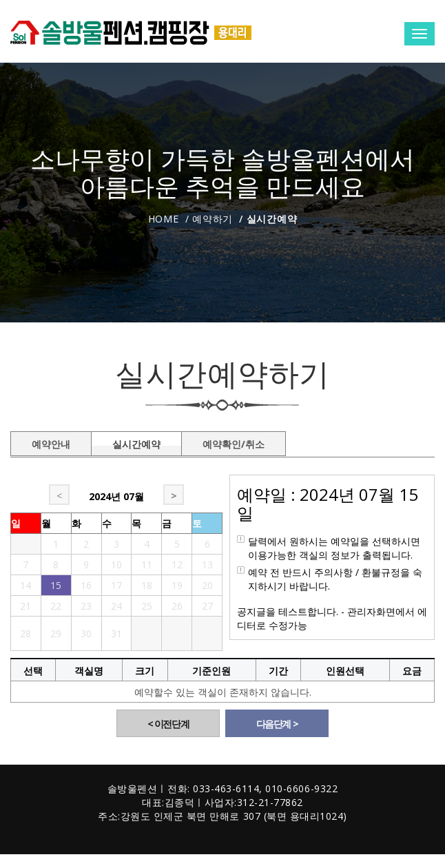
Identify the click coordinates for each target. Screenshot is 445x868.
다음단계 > (277, 724)
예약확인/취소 (234, 442)
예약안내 (51, 442)
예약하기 (213, 219)
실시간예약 (136, 442)
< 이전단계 (168, 724)
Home (164, 219)
